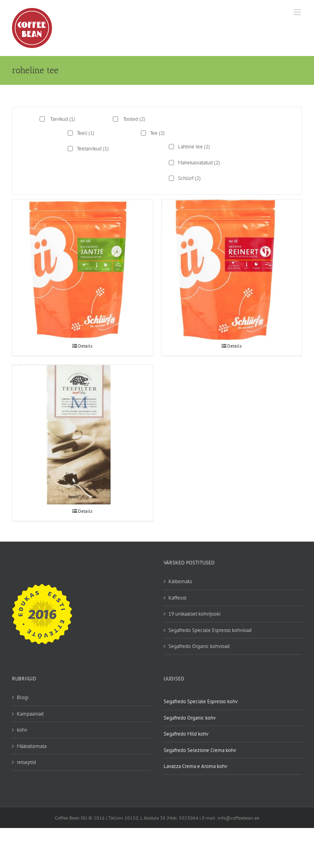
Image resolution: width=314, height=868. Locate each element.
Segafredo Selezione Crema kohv (200, 750)
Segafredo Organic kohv (190, 718)
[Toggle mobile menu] (298, 12)
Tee (157, 133)
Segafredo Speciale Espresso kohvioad (210, 630)
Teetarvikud (93, 149)
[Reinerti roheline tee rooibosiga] (232, 247)
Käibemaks (180, 581)
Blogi (23, 697)
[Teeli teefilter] (83, 412)
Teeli (86, 133)
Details (85, 346)
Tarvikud (63, 119)
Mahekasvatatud (199, 163)
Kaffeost (177, 598)
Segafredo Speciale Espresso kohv (201, 701)
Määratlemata (32, 746)
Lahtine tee (194, 147)
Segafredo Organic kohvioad (199, 646)
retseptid (26, 762)
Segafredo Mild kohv (186, 734)
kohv (22, 730)
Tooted (134, 119)
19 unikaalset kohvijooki (194, 614)
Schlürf (189, 178)
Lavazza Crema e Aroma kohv (195, 766)
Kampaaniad (30, 714)
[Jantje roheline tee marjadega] (83, 247)
